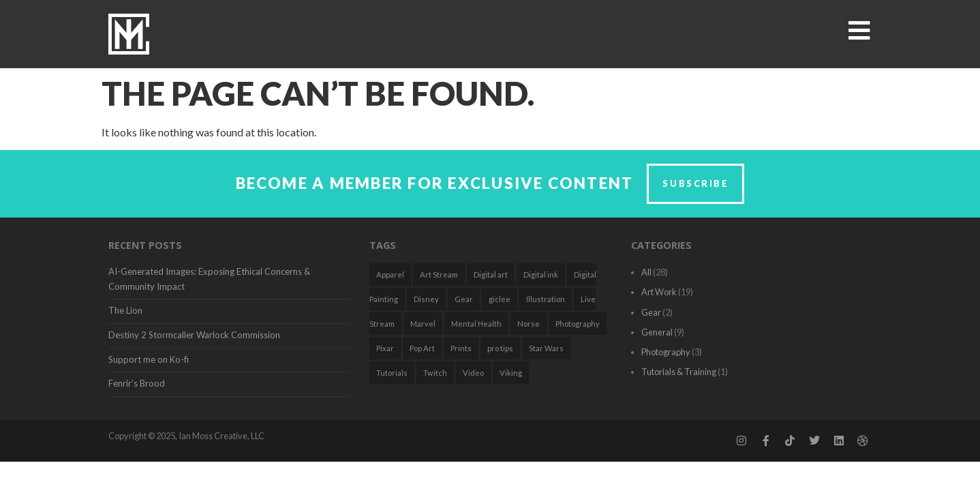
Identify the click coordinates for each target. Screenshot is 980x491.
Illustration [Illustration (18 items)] (546, 299)
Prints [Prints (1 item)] (461, 348)
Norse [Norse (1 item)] (529, 324)
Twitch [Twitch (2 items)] (435, 373)
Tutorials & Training (679, 372)
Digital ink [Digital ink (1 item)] (541, 274)
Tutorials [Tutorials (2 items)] (392, 373)
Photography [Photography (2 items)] (578, 324)
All (646, 272)
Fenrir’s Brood (137, 383)
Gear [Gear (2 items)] (464, 299)
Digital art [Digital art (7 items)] (491, 274)
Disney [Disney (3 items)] (426, 299)
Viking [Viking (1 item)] (511, 373)
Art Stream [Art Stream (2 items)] (439, 274)
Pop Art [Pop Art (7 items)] (422, 348)
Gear (651, 312)
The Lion (125, 310)
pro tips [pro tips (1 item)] (500, 348)
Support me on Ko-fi (149, 359)
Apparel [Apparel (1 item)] (390, 274)
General (657, 332)
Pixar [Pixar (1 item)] (385, 348)
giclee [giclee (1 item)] (500, 299)
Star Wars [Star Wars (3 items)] (546, 348)
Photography (666, 352)
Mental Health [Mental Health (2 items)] (476, 324)
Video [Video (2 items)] (473, 373)
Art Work (659, 292)
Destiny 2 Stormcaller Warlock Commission (194, 335)
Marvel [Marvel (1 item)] (423, 324)
